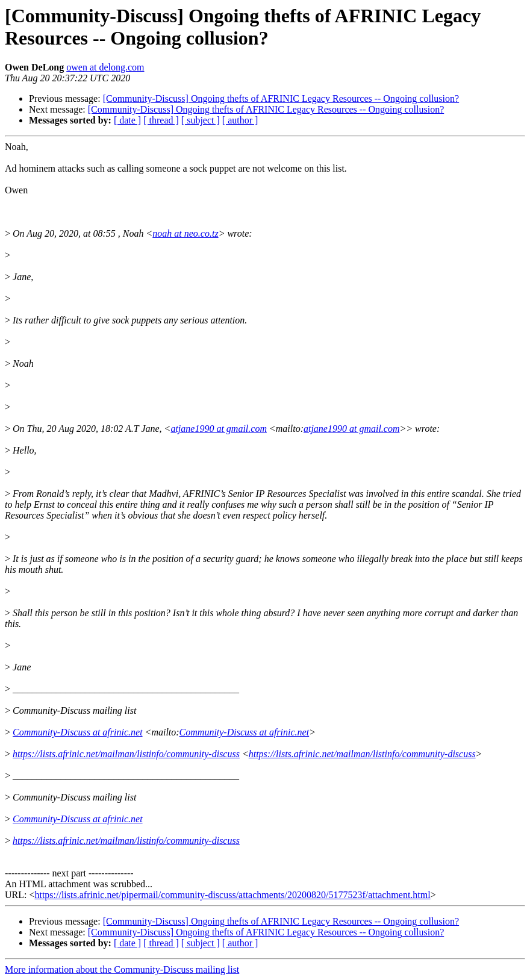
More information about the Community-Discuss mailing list (122, 969)
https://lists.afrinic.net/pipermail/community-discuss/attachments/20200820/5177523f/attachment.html (232, 895)
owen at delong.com (105, 67)
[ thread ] (161, 120)
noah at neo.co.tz (185, 233)
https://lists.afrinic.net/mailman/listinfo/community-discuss (126, 754)
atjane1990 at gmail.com (219, 429)
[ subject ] (201, 120)
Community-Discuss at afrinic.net (78, 732)
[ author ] (240, 120)
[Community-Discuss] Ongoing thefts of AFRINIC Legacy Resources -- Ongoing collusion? (281, 98)
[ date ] (127, 120)
